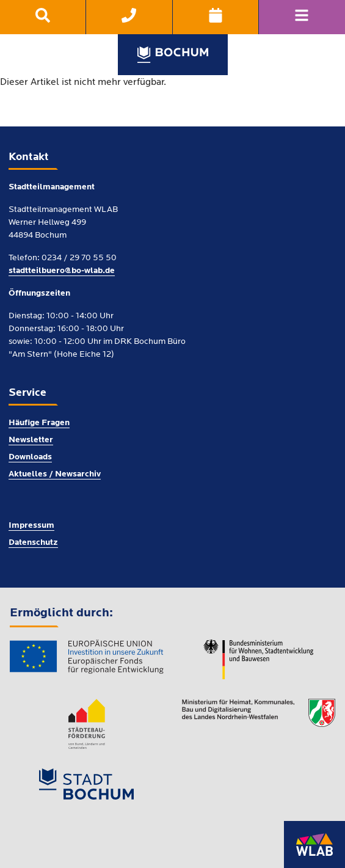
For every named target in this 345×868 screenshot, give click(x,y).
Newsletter (31, 440)
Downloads (30, 457)
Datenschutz (33, 543)
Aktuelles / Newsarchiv (55, 474)
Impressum (31, 526)
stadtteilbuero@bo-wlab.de (62, 271)
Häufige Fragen (39, 423)
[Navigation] (302, 17)
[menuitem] (43, 17)
